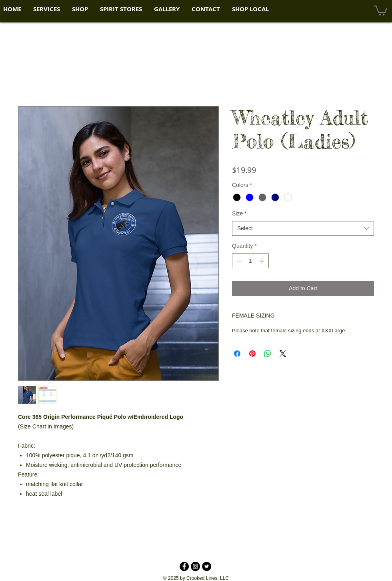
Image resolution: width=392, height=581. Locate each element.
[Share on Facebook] (237, 354)
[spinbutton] (250, 261)
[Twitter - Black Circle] (207, 566)
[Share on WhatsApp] (268, 354)
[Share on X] (283, 354)
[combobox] (303, 229)
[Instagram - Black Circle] (195, 566)
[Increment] (263, 261)
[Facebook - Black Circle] (184, 566)
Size (239, 213)
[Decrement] (238, 261)
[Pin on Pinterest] (252, 354)
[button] (47, 9)
